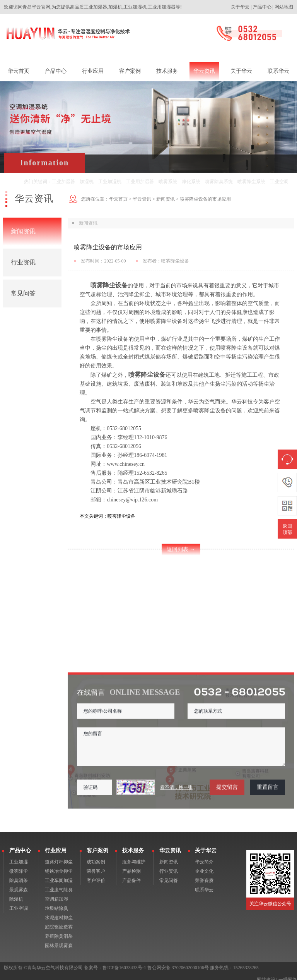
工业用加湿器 (140, 182)
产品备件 (131, 875)
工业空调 (279, 182)
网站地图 (284, 7)
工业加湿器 (63, 182)
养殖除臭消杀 (59, 930)
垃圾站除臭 (56, 903)
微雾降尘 (19, 865)
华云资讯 (142, 199)
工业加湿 (19, 856)
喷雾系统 (168, 182)
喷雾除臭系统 (219, 182)
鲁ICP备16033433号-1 (124, 962)
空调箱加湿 (56, 893)
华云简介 (204, 856)
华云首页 (118, 199)
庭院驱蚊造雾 (59, 921)
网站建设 (266, 974)
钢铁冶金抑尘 (59, 865)
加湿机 (87, 182)
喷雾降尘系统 (251, 182)
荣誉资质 (204, 875)
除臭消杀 (19, 875)
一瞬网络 (288, 974)
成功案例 (96, 856)
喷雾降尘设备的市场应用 (205, 199)
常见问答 (23, 293)
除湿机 (16, 893)
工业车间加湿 (59, 875)
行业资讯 (23, 262)
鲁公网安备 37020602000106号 (178, 962)
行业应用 (56, 845)
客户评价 (96, 875)
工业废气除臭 (59, 884)
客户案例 (97, 845)
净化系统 (191, 182)
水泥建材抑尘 (59, 912)
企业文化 (204, 865)
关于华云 (240, 7)
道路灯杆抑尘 (59, 856)
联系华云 (204, 884)
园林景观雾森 (59, 940)
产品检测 (131, 865)
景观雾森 (19, 884)
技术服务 (133, 845)
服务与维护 (134, 856)
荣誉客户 (96, 865)
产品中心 (262, 7)
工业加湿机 (110, 182)
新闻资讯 (23, 231)
